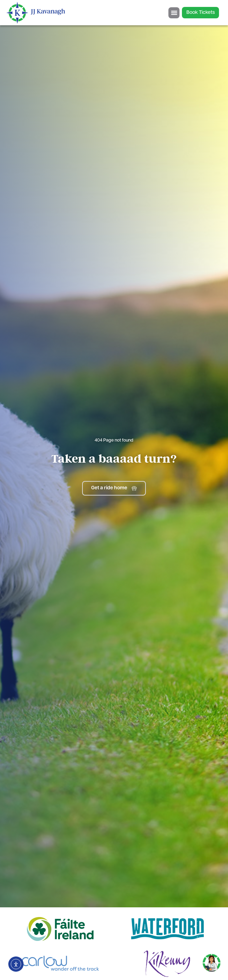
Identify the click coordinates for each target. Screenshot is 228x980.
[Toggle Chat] (212, 961)
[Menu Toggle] (174, 13)
